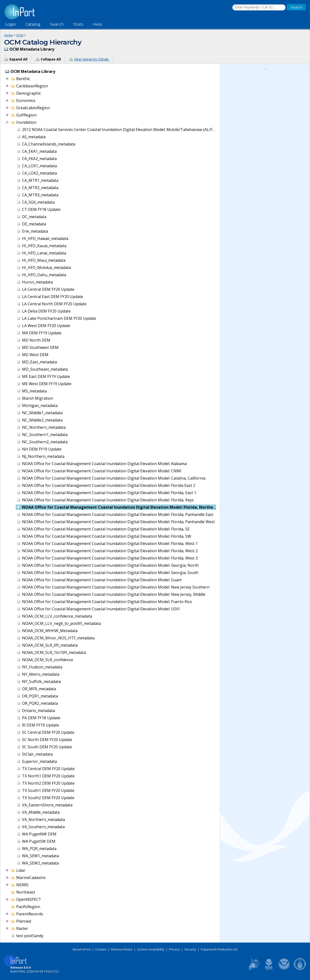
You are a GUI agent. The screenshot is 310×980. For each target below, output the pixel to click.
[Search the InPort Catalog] (259, 8)
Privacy (174, 949)
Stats (78, 24)
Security (190, 949)
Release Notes (122, 949)
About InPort (81, 949)
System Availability (151, 949)
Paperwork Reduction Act (219, 949)
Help (97, 24)
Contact (101, 949)
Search (57, 24)
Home (8, 35)
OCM (20, 35)
